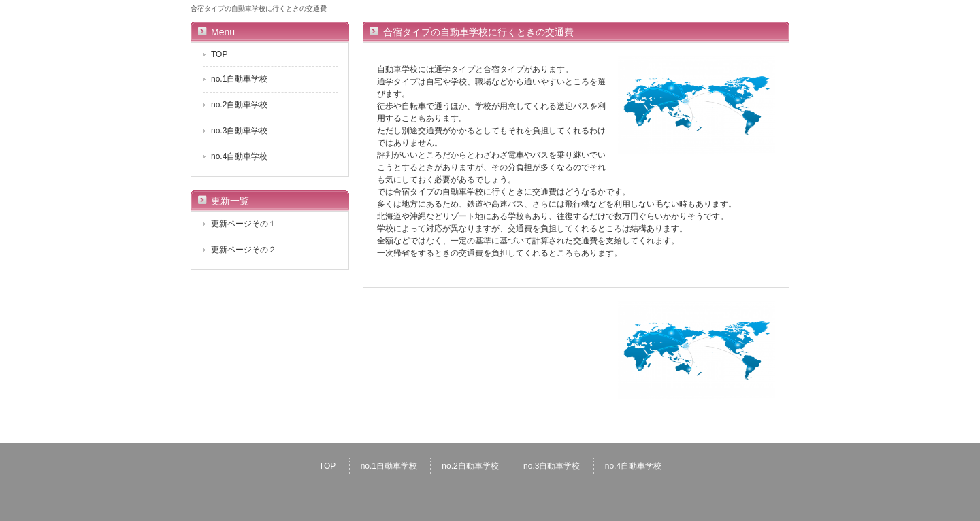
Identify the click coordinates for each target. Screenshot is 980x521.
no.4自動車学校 (239, 156)
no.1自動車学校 (239, 79)
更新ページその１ (244, 224)
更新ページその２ (244, 250)
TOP (219, 54)
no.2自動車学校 (239, 105)
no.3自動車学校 (239, 131)
